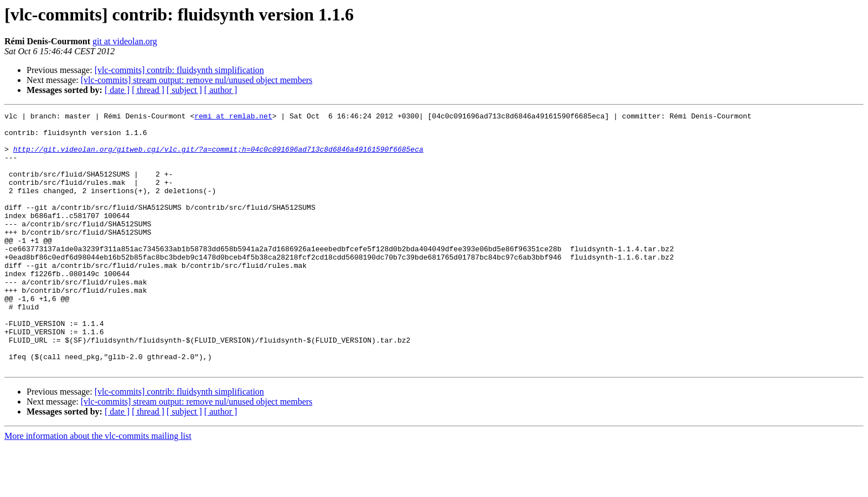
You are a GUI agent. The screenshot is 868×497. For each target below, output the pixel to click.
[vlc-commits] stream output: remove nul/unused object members (197, 80)
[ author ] (221, 90)
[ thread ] (148, 90)
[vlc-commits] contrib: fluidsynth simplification (179, 70)
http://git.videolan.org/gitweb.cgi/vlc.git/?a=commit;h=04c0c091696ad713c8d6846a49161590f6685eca (218, 157)
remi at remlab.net (233, 117)
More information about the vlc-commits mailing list (98, 487)
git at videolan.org (125, 41)
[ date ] (117, 90)
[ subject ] (184, 90)
